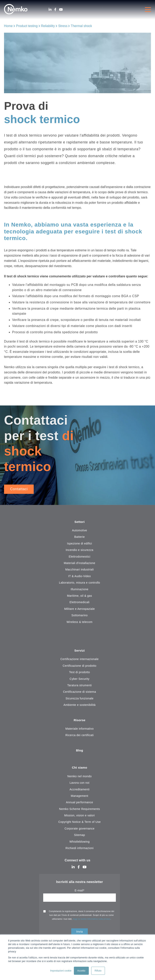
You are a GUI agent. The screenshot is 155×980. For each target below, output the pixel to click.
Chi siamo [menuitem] (80, 768)
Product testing (27, 26)
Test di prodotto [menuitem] (79, 673)
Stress (63, 26)
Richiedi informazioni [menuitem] (79, 849)
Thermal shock (81, 26)
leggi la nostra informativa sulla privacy (92, 920)
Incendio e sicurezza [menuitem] (79, 550)
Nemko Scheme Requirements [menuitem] (80, 810)
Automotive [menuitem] (80, 531)
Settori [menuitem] (80, 522)
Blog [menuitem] (80, 751)
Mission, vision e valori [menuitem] (79, 816)
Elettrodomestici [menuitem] (79, 557)
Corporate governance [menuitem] (80, 829)
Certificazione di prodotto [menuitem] (79, 666)
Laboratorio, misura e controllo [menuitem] (80, 583)
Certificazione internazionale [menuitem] (80, 659)
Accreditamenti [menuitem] (79, 790)
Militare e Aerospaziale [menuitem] (80, 609)
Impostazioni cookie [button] (61, 971)
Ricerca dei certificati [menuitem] (80, 736)
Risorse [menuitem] (80, 720)
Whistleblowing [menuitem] (80, 842)
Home (8, 26)
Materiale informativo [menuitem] (80, 729)
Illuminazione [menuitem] (80, 589)
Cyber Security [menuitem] (80, 679)
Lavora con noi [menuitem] (80, 784)
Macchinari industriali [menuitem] (79, 570)
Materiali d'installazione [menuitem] (80, 563)
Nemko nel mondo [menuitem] (80, 777)
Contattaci (19, 489)
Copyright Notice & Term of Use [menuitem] (80, 823)
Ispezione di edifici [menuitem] (80, 544)
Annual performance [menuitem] (80, 803)
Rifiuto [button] (98, 971)
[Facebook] (55, 10)
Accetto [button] (81, 971)
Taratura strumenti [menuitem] (79, 685)
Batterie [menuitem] (80, 537)
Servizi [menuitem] (79, 651)
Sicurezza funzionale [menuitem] (80, 699)
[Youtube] (61, 10)
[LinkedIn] (50, 10)
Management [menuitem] (80, 797)
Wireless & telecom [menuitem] (80, 622)
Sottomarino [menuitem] (80, 615)
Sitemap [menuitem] (80, 836)
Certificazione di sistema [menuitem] (79, 692)
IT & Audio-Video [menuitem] (80, 576)
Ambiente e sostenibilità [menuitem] (79, 705)
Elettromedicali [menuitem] (80, 602)
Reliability (48, 26)
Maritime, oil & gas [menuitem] (80, 596)
